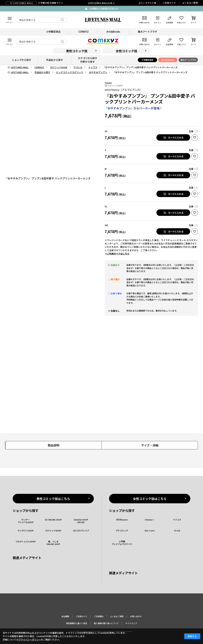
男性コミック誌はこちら (53, 499)
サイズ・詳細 (150, 445)
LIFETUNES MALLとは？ (101, 3)
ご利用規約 (99, 616)
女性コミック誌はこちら (150, 499)
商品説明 (53, 445)
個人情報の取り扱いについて (106, 623)
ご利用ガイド (169, 3)
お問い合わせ (136, 616)
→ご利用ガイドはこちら (117, 254)
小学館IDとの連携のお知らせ (104, 9)
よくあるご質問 (190, 3)
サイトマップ (131, 623)
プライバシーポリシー (30, 640)
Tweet (108, 83)
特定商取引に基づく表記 (77, 623)
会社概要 (65, 616)
